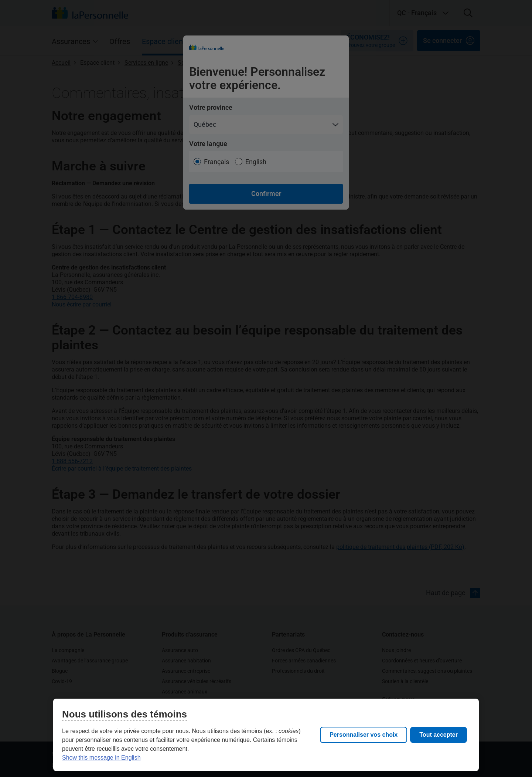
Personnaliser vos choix (364, 735)
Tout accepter (439, 735)
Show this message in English (101, 758)
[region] (266, 735)
